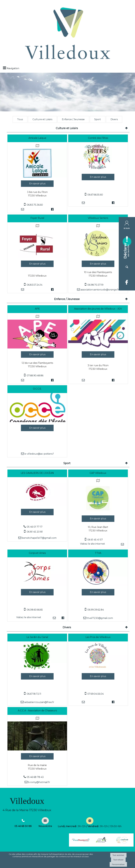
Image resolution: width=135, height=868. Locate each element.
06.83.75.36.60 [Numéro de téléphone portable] (35, 205)
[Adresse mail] (22, 209)
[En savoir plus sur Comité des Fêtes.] (98, 177)
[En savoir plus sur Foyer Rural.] (37, 264)
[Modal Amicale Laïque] (37, 177)
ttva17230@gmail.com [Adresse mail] (100, 618)
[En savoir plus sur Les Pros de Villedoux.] (98, 676)
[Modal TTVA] (98, 585)
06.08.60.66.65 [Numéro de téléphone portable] (35, 610)
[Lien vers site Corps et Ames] (37, 585)
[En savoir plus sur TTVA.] (98, 592)
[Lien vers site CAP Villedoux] (98, 512)
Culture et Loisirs (42, 119)
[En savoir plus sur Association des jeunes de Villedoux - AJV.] (98, 354)
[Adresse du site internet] (93, 544)
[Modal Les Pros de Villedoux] (98, 670)
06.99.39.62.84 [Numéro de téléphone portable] (96, 610)
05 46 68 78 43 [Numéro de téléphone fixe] (35, 777)
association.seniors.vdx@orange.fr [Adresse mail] (100, 290)
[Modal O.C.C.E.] (37, 421)
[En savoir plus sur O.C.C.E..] (37, 428)
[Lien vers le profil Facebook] (52, 209)
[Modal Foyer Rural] (37, 257)
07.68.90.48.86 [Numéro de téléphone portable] (35, 376)
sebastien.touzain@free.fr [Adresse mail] (39, 702)
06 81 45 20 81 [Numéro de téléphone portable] (35, 532)
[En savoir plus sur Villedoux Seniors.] (98, 264)
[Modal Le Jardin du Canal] (37, 670)
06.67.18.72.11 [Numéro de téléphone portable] (34, 694)
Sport (98, 119)
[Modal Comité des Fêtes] (98, 170)
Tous (20, 119)
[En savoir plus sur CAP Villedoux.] (98, 519)
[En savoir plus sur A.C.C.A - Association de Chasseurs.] (37, 756)
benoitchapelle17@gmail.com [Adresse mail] (39, 538)
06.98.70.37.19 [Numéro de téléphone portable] (95, 285)
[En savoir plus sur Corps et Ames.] (37, 592)
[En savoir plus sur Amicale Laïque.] (37, 184)
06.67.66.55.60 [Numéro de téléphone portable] (95, 195)
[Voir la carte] (37, 145)
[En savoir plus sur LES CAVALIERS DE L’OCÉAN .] (37, 512)
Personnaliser (118, 864)
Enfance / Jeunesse (73, 119)
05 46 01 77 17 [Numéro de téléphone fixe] (35, 527)
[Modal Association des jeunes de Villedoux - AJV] (98, 348)
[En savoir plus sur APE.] (37, 354)
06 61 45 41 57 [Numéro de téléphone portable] (95, 540)
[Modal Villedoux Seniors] (98, 257)
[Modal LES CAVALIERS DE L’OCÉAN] (37, 505)
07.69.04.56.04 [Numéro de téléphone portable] (96, 694)
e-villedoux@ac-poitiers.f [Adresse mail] (39, 454)
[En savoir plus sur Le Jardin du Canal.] (37, 676)
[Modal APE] (37, 348)
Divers (114, 119)
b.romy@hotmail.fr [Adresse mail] (39, 782)
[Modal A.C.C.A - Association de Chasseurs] (37, 750)
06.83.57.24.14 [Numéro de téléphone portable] (34, 285)
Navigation (13, 68)
